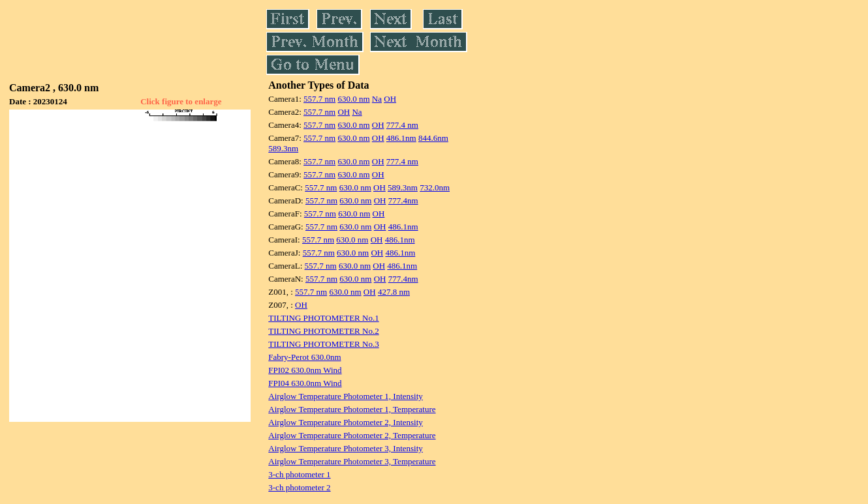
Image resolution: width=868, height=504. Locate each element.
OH (390, 99)
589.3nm (283, 148)
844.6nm (433, 138)
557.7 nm (319, 99)
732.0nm (435, 187)
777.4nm (403, 200)
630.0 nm (353, 99)
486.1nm (401, 138)
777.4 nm (402, 125)
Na (377, 99)
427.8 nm (394, 292)
